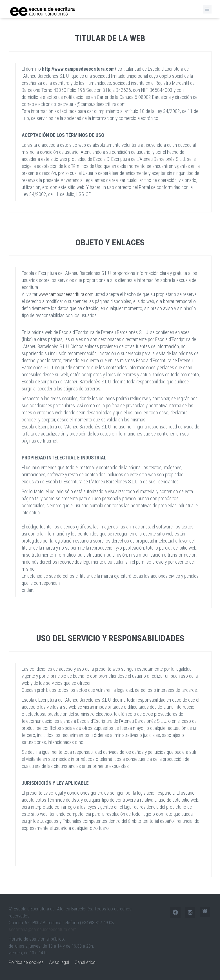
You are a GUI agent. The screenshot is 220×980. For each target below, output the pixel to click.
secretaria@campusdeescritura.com (43, 929)
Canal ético (85, 962)
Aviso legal (59, 962)
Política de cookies (26, 962)
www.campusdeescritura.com (66, 294)
